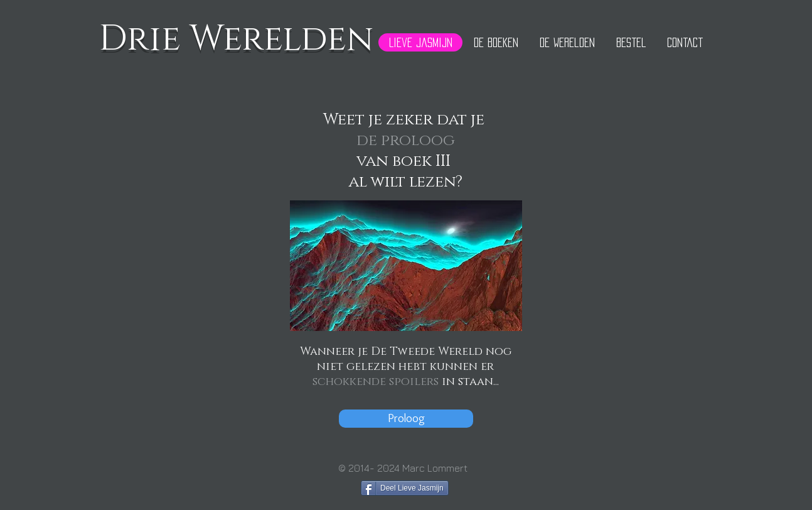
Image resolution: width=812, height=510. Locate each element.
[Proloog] (406, 419)
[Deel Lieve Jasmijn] (405, 488)
